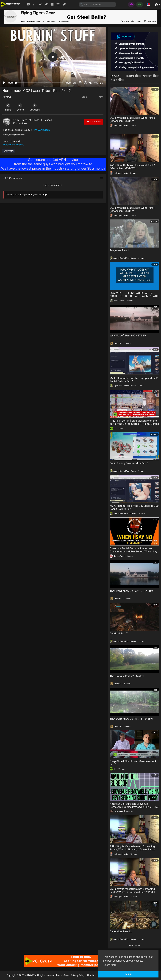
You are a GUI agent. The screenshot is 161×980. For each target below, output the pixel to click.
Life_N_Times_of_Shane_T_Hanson (32, 120)
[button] (148, 4)
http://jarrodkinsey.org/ (14, 145)
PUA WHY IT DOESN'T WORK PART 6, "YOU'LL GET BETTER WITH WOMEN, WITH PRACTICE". (134, 296)
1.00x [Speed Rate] (75, 83)
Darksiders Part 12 (121, 931)
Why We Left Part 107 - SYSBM (128, 335)
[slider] (40, 83)
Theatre (130, 76)
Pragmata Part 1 (119, 250)
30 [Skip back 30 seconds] (80, 83)
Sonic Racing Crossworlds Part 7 (129, 463)
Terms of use (62, 975)
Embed (21, 107)
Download (35, 107)
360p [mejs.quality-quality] (96, 83)
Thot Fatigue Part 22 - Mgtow (127, 676)
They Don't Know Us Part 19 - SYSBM (131, 591)
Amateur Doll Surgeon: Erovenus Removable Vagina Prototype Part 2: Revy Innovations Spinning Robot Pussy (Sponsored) (134, 808)
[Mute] (91, 83)
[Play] (4, 83)
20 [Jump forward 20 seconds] (85, 83)
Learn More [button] (110, 965)
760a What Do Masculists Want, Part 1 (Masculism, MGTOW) (132, 209)
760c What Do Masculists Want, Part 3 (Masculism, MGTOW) (132, 119)
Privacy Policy (78, 975)
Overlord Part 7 (119, 633)
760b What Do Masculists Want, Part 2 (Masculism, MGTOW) (132, 167)
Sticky (114, 80)
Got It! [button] (128, 974)
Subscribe (94, 121)
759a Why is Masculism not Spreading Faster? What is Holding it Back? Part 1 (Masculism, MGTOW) (132, 892)
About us (91, 975)
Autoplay (147, 76)
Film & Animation (41, 130)
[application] (53, 57)
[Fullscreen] (101, 83)
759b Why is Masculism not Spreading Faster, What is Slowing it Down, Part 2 (132, 848)
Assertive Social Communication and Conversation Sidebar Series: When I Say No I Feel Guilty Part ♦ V (133, 551)
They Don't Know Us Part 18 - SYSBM (131, 719)
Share (8, 107)
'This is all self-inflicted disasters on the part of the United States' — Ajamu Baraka (134, 422)
